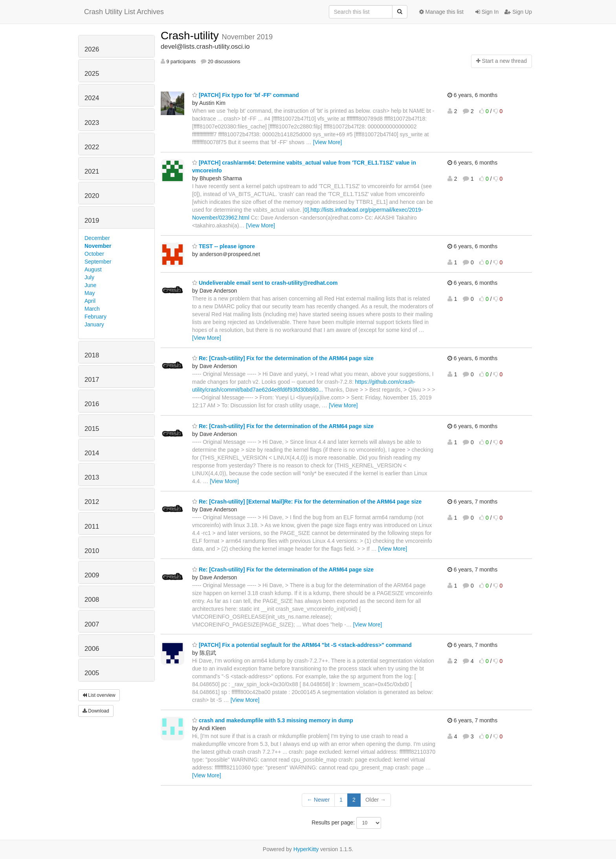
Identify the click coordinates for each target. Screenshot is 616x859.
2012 (92, 502)
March (92, 309)
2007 (92, 624)
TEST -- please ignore (224, 246)
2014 (92, 453)
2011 (92, 527)
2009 (92, 575)
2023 (92, 123)
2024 (92, 98)
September (98, 262)
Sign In (487, 12)
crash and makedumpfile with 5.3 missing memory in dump (273, 720)
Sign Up (518, 12)
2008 (92, 600)
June (90, 285)
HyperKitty (306, 849)
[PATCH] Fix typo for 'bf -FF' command (246, 95)
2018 (92, 355)
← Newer (318, 800)
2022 (92, 147)
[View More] (328, 142)
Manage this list (441, 12)
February (95, 317)
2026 (92, 49)
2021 (92, 171)
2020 (92, 196)
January (94, 324)
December (97, 238)
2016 (92, 404)
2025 (92, 74)
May (90, 293)
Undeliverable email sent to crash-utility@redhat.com (265, 283)
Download (96, 711)
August (93, 269)
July (89, 277)
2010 (92, 551)
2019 (92, 221)
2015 (92, 429)
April (90, 301)
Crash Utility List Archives (124, 12)
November (98, 246)
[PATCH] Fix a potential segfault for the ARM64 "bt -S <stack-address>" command (302, 645)
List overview (99, 695)
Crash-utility (191, 36)
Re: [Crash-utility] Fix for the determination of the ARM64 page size (283, 358)
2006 (92, 649)
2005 (92, 673)
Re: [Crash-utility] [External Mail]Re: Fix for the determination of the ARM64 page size (307, 502)
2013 (92, 477)
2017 (92, 380)
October (94, 254)
